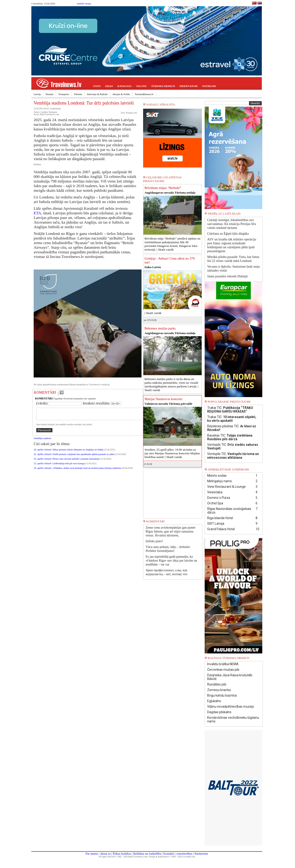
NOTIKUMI (209, 86)
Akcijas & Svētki (121, 94)
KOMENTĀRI (45, 392)
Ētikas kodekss (122, 854)
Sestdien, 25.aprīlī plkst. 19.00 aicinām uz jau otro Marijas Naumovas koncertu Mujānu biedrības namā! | (172, 453)
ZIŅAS (109, 86)
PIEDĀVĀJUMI (189, 86)
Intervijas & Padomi (97, 94)
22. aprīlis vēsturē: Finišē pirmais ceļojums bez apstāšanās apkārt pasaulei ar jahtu (74, 457)
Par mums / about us (98, 854)
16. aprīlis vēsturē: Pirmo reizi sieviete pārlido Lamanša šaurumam (67, 462)
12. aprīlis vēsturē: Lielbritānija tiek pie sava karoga (59, 466)
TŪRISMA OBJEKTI (163, 86)
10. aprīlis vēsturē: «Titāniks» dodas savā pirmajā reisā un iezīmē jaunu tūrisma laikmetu (77, 471)
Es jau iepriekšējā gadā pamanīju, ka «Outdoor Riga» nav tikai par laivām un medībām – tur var (171, 561)
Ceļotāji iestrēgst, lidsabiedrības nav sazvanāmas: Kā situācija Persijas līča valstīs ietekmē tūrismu (232, 224)
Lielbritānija (56, 109)
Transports (64, 94)
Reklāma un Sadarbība (147, 854)
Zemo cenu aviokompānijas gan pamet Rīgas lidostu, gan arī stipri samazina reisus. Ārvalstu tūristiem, (171, 531)
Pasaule (50, 94)
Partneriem (201, 854)
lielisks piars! (154, 541)
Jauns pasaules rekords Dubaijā (227, 276)
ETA (37, 213)
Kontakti (169, 854)
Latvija (37, 94)
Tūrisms (78, 94)
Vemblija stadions (42, 441)
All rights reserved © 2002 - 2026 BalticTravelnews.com (123, 857)
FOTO (97, 86)
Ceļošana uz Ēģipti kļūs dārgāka (228, 234)
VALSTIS (141, 86)
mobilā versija (84, 4)
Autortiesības (184, 854)
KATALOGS (125, 86)
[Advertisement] (173, 492)
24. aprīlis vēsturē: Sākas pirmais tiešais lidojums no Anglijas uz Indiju (69, 452)
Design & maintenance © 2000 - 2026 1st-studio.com (172, 857)
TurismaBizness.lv (144, 94)
